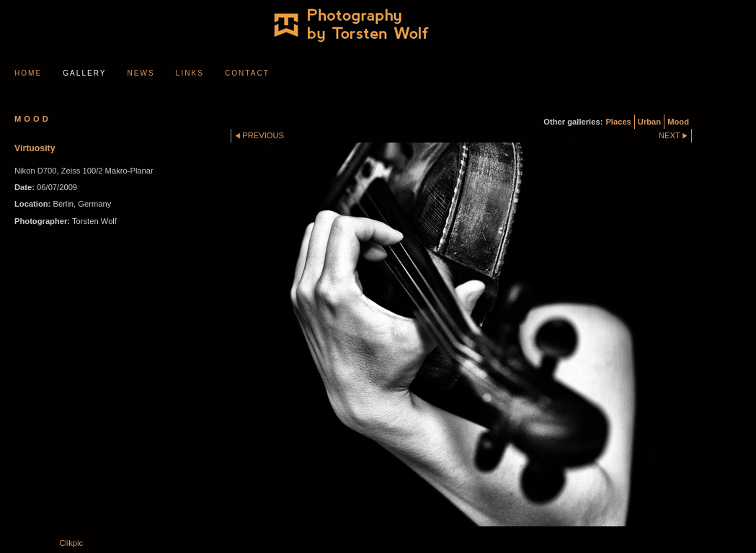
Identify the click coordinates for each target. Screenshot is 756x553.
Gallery (84, 73)
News (141, 73)
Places (618, 122)
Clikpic (71, 543)
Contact (247, 73)
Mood (678, 122)
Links (190, 73)
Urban (649, 122)
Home (28, 73)
